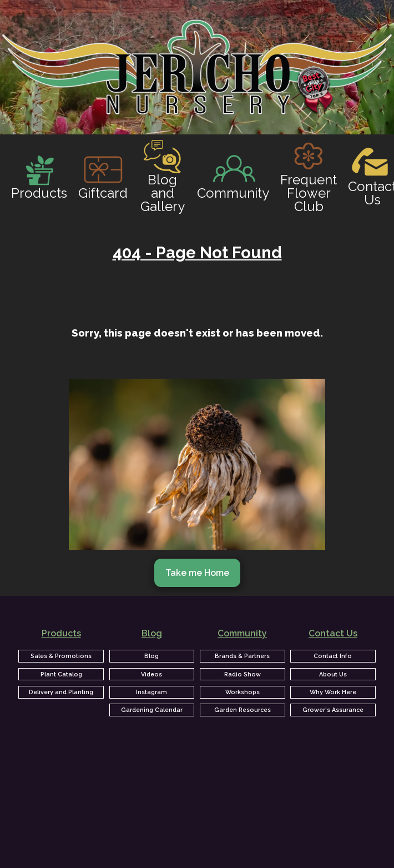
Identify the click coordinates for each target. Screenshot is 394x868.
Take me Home (197, 573)
